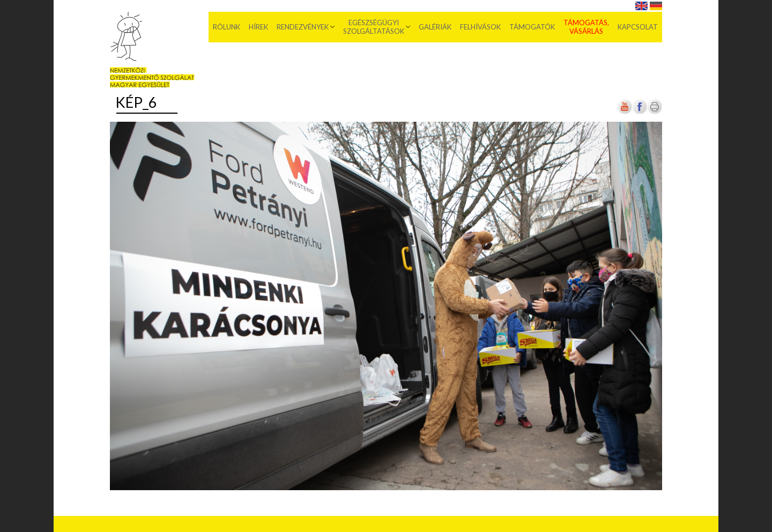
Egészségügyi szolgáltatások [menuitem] (374, 27)
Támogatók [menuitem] (532, 27)
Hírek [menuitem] (258, 27)
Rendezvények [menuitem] (303, 27)
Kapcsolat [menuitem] (638, 27)
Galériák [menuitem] (435, 27)
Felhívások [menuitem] (480, 27)
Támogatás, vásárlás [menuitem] (586, 27)
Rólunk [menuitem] (227, 27)
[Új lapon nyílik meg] (640, 112)
